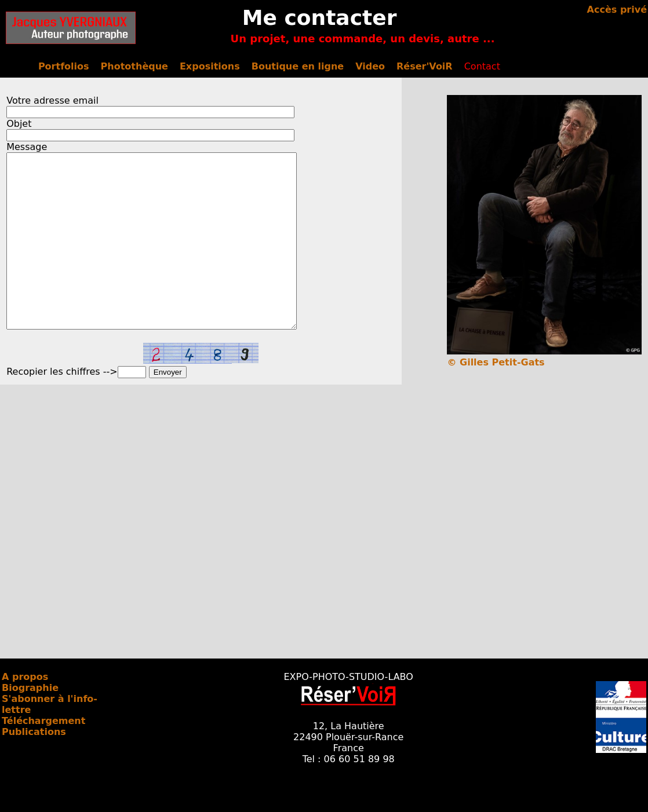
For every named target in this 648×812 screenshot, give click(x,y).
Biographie (30, 723)
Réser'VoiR (425, 66)
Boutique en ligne (298, 66)
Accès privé (617, 10)
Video (370, 66)
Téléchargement (43, 756)
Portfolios (64, 66)
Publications (34, 767)
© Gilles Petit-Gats (496, 362)
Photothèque (134, 66)
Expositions (210, 66)
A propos (25, 712)
